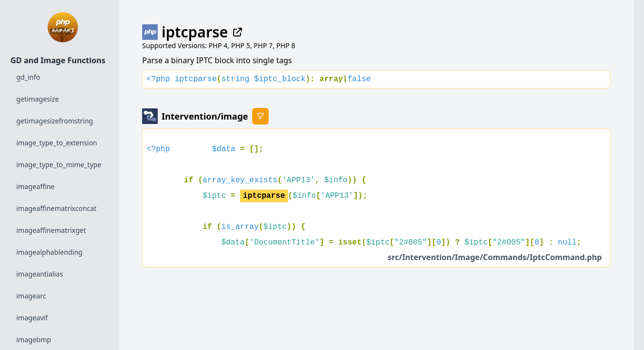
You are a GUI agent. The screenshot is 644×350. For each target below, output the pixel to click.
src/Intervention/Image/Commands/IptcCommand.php (495, 257)
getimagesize (38, 99)
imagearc (31, 296)
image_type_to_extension (57, 143)
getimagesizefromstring (55, 121)
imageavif (32, 318)
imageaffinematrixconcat (57, 208)
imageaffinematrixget (51, 230)
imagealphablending (50, 252)
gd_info (28, 77)
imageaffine (36, 186)
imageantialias (40, 274)
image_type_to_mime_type (59, 165)
